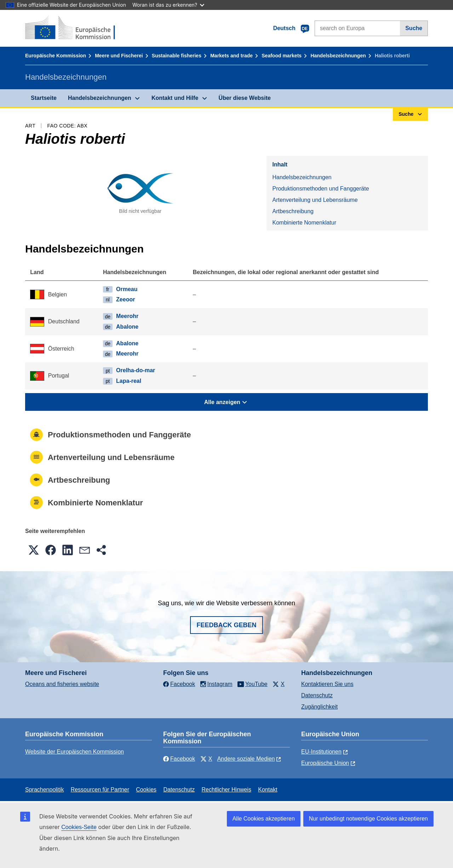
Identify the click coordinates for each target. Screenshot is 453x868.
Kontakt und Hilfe (175, 98)
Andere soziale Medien (246, 759)
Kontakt (268, 790)
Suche (414, 28)
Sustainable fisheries (177, 56)
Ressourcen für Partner (100, 790)
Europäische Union (325, 763)
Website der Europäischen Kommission (74, 752)
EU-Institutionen (321, 752)
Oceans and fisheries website (62, 684)
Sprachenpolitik (44, 790)
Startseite (44, 98)
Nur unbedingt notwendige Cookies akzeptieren (368, 819)
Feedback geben (226, 625)
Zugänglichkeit (319, 707)
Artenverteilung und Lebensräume (315, 200)
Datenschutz (317, 695)
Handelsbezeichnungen (338, 56)
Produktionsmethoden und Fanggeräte (320, 189)
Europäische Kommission (56, 56)
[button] (34, 550)
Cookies (146, 790)
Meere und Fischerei (119, 56)
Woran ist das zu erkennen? (168, 5)
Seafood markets (282, 56)
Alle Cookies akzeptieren (264, 819)
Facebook (179, 759)
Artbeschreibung (293, 211)
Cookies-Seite (79, 827)
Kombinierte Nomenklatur (304, 223)
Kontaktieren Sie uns (327, 684)
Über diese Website (245, 98)
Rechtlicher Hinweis (227, 790)
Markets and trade (231, 56)
